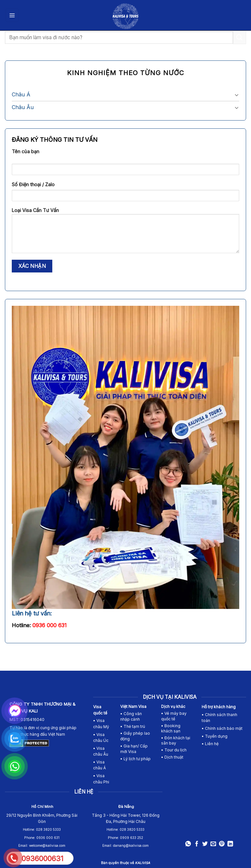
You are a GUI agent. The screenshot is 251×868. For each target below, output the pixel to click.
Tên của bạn (25, 151)
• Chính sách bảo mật (222, 728)
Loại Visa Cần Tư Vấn (125, 233)
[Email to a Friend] (213, 844)
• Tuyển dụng (215, 736)
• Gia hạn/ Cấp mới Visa (134, 749)
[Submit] (240, 37)
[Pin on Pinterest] (222, 844)
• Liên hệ (210, 744)
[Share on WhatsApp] (188, 844)
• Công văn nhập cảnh (131, 716)
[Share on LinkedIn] (230, 844)
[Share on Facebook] (197, 844)
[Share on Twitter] (205, 844)
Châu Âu (23, 107)
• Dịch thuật (172, 757)
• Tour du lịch (174, 750)
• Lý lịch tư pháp (135, 759)
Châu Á (21, 94)
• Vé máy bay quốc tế (174, 716)
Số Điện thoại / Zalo (33, 184)
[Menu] (12, 15)
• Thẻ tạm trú (133, 726)
